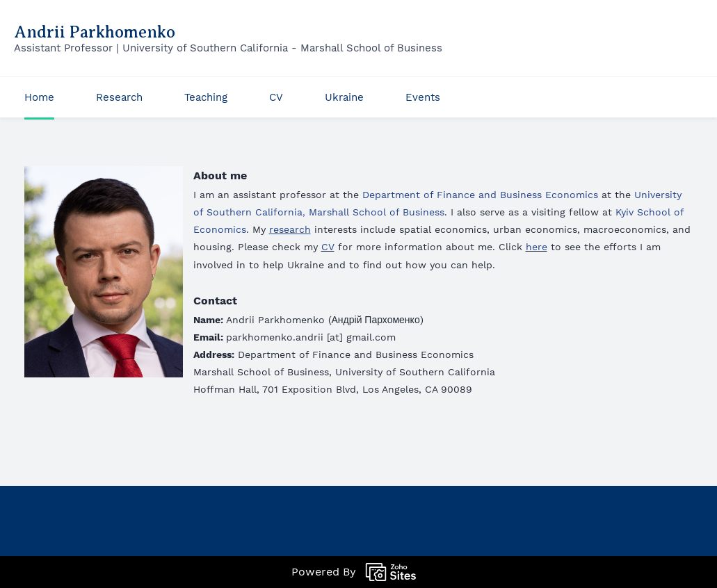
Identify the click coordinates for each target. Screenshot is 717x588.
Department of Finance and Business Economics (480, 195)
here (537, 247)
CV (328, 247)
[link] (104, 175)
